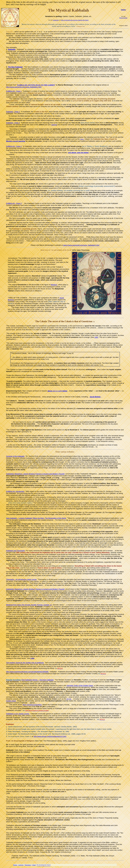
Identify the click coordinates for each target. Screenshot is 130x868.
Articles (21, 865)
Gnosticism (56, 20)
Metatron (54, 285)
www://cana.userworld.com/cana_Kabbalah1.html (81, 245)
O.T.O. (69, 699)
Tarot (82, 139)
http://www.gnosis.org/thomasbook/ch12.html (50, 736)
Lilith (96, 337)
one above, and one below (78, 153)
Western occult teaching (16, 141)
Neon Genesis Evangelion (32, 705)
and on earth (57, 391)
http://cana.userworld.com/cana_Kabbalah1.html (24, 87)
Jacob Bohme (95, 397)
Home (15, 865)
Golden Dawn (11, 701)
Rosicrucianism (123, 18)
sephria (54, 125)
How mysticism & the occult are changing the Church (75, 20)
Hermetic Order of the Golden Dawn (80, 686)
